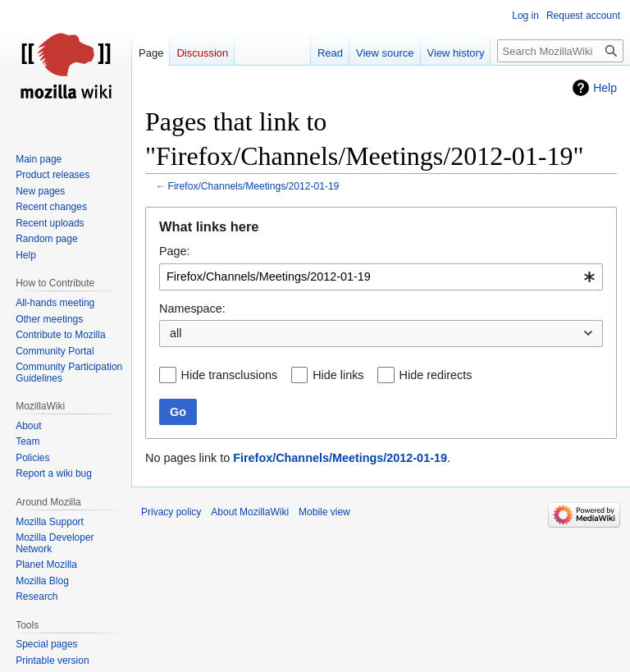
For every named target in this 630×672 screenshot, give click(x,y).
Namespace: (192, 309)
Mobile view (324, 512)
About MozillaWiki (250, 512)
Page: (175, 251)
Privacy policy (171, 512)
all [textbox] (176, 333)
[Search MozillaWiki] (560, 51)
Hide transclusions (230, 375)
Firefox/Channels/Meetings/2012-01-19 (254, 186)
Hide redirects (436, 375)
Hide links (338, 375)
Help (605, 88)
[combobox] (381, 277)
